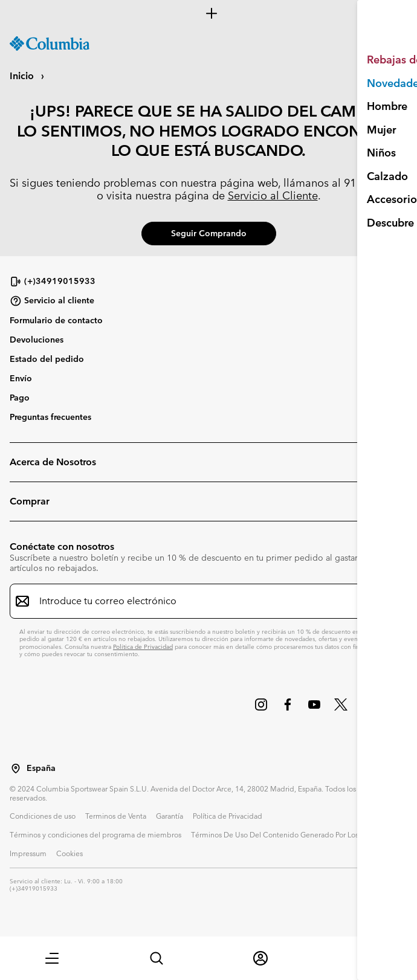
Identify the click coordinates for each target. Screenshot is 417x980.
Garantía (170, 816)
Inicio (23, 76)
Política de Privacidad (143, 647)
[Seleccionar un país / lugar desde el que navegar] (16, 769)
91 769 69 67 (376, 183)
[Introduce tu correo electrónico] (201, 601)
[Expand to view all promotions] (208, 13)
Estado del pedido (47, 359)
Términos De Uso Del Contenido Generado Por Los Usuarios (289, 834)
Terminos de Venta (116, 816)
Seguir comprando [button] (209, 233)
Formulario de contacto (56, 320)
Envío (21, 378)
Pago (20, 398)
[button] (52, 958)
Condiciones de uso (43, 816)
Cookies (69, 853)
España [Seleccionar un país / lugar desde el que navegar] (41, 768)
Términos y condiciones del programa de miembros (95, 834)
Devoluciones (37, 340)
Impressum (28, 853)
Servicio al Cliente (273, 195)
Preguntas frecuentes (50, 417)
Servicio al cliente (52, 301)
